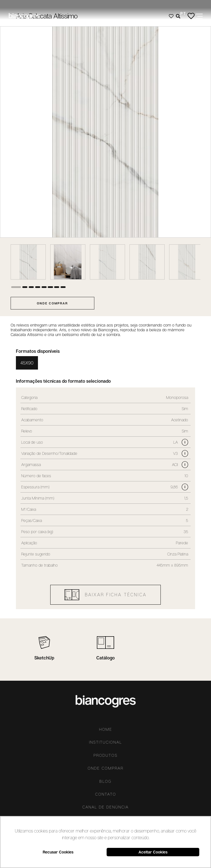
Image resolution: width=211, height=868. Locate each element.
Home (106, 729)
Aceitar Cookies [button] (153, 852)
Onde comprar (106, 768)
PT (183, 13)
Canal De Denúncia (106, 807)
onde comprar (52, 303)
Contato (106, 794)
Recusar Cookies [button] (58, 852)
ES (183, 21)
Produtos (106, 755)
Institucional (106, 742)
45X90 (27, 363)
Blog (106, 781)
